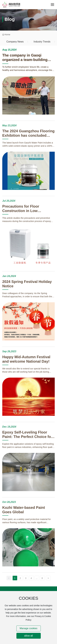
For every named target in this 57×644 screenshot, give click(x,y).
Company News (15, 42)
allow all (28, 636)
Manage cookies (28, 628)
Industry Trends (42, 42)
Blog (10, 19)
